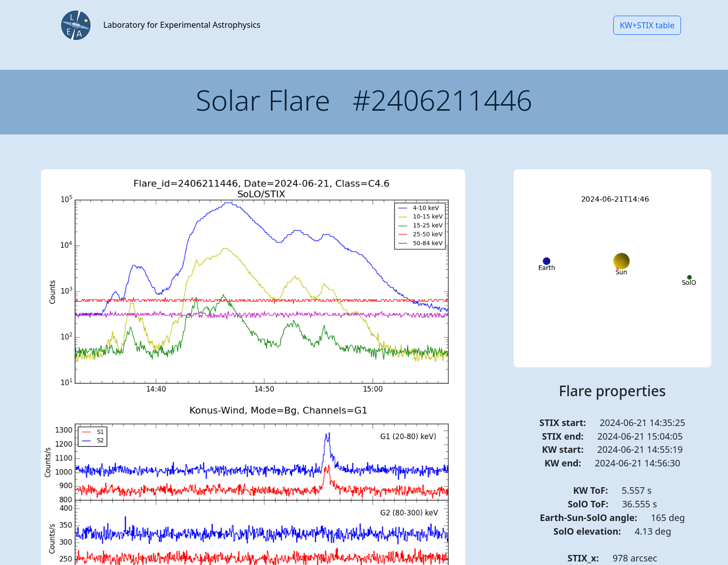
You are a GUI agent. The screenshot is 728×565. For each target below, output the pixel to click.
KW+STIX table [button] (647, 25)
